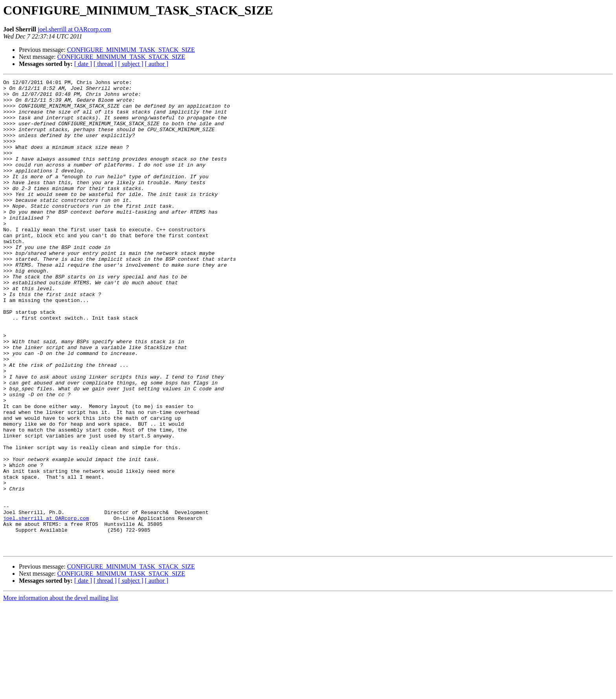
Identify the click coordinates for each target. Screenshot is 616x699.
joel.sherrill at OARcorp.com (74, 29)
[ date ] (83, 64)
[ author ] (157, 64)
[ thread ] (105, 64)
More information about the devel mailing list (60, 692)
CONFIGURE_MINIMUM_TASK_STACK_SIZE (131, 50)
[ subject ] (131, 64)
